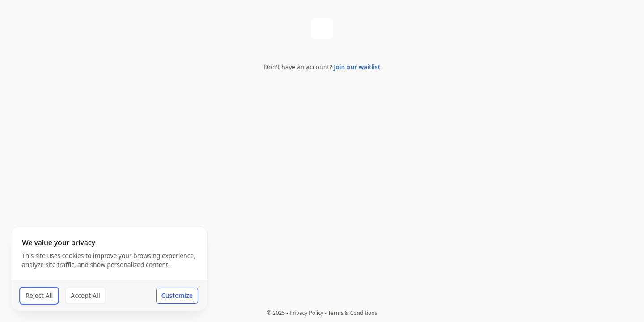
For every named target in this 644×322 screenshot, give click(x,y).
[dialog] (109, 269)
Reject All (39, 295)
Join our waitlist (357, 67)
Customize (177, 295)
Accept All (85, 295)
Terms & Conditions (352, 313)
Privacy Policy (306, 313)
